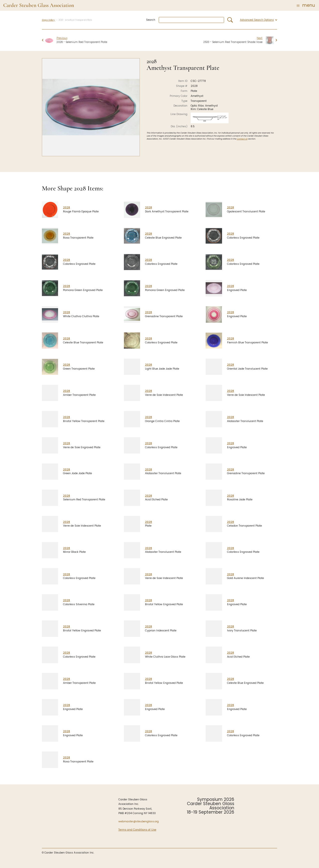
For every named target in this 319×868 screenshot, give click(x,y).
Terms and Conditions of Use (137, 830)
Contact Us (242, 139)
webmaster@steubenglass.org (139, 821)
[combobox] (191, 20)
